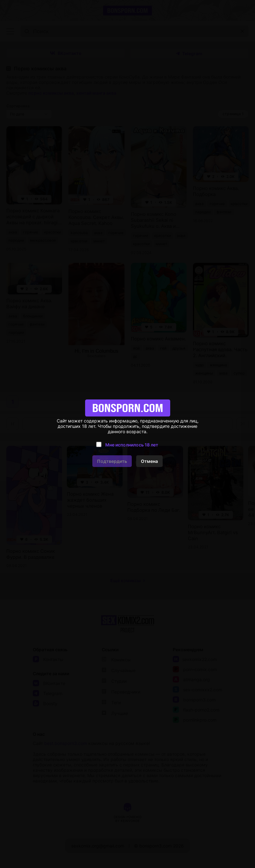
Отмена (149, 461)
